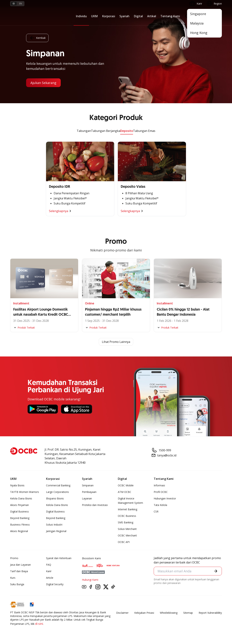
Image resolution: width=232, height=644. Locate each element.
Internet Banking (128, 509)
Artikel (152, 16)
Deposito (127, 131)
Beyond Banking (20, 518)
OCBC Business (127, 516)
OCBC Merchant (127, 535)
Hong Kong (199, 33)
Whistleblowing (169, 613)
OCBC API (124, 542)
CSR (156, 511)
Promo (14, 558)
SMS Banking (126, 522)
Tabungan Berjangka (106, 131)
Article (50, 578)
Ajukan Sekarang (43, 83)
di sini (39, 624)
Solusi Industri (54, 525)
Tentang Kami (170, 16)
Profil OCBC (161, 492)
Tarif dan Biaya (19, 571)
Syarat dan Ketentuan (59, 558)
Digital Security (55, 584)
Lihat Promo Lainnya (116, 342)
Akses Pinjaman (19, 505)
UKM (94, 16)
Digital (138, 16)
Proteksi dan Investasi (95, 505)
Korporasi (109, 16)
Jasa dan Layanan (20, 565)
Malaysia (197, 23)
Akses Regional (19, 531)
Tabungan (84, 131)
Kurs (13, 578)
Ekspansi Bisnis (55, 498)
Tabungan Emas (144, 131)
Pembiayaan (89, 492)
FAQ (49, 565)
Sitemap (188, 613)
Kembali (37, 38)
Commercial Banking (58, 485)
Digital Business (19, 511)
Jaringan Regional (56, 531)
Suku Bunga (17, 584)
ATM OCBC (125, 492)
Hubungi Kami (90, 580)
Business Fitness (20, 525)
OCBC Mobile (126, 485)
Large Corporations (57, 492)
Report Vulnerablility (210, 613)
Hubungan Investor (165, 498)
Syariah (124, 16)
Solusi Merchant (127, 529)
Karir (49, 571)
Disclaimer (122, 613)
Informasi (159, 485)
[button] (216, 571)
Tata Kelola (160, 505)
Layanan (87, 498)
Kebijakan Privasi (144, 613)
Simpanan (88, 485)
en (21, 4)
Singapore (198, 14)
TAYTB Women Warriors (25, 492)
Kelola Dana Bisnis (21, 498)
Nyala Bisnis (17, 485)
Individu (81, 16)
